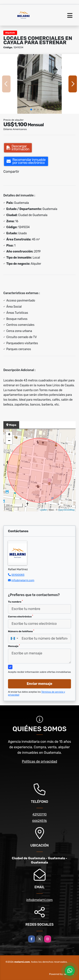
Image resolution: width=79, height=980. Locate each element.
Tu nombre (15, 602)
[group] (39, 84)
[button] (31, 110)
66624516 (39, 821)
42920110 (40, 814)
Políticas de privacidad (39, 761)
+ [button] (9, 435)
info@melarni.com (23, 580)
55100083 (18, 575)
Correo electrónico (21, 616)
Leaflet (43, 510)
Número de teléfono (21, 631)
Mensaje (14, 646)
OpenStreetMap (66, 510)
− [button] (9, 441)
